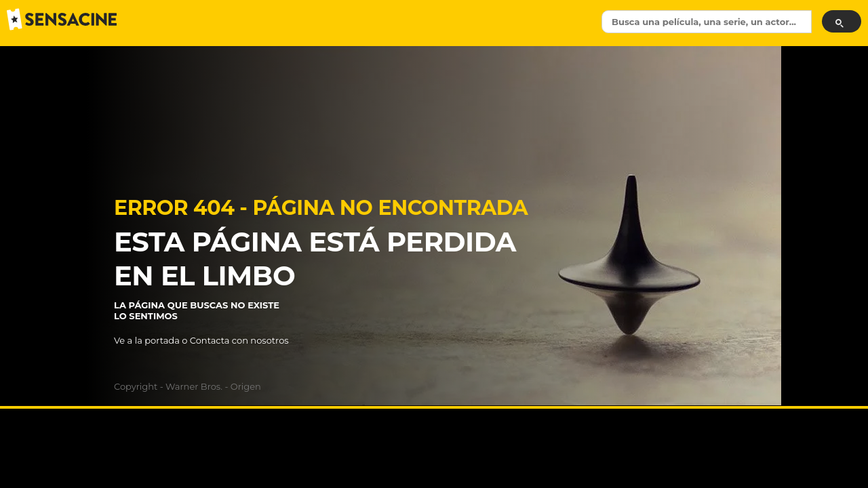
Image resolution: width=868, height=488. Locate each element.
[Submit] (842, 21)
